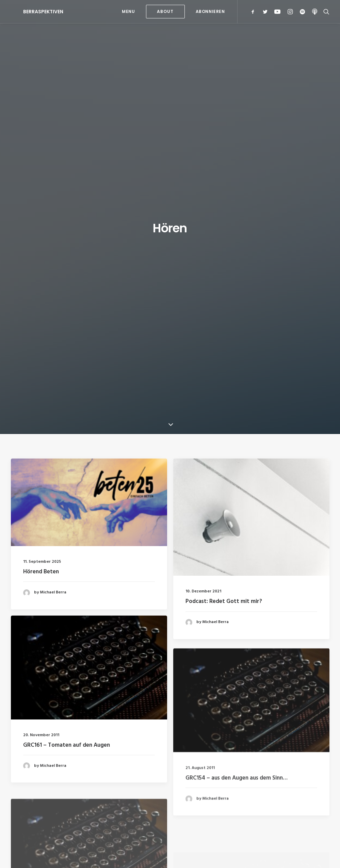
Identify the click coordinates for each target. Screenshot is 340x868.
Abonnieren (210, 11)
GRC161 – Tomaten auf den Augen (67, 460)
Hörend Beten (41, 260)
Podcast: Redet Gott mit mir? (224, 290)
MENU (128, 11)
